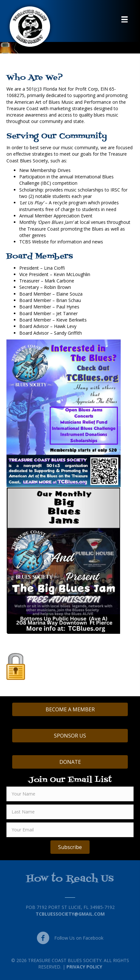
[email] (70, 830)
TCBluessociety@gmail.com (70, 914)
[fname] (70, 794)
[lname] (70, 812)
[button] (70, 847)
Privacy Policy (84, 967)
